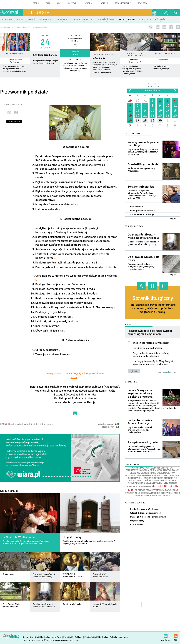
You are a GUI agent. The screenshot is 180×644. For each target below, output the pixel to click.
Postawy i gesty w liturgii (52, 312)
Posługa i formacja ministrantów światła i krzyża (66, 289)
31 (145, 100)
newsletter (164, 27)
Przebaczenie (137, 207)
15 (152, 110)
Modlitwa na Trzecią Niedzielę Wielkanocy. (141, 170)
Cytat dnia (75, 60)
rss (158, 27)
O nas (25, 637)
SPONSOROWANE (144, 490)
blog (48, 3)
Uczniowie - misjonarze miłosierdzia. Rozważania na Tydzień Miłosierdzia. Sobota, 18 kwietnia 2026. (143, 194)
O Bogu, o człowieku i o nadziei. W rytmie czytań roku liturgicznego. (143, 243)
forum (36, 3)
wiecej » (45, 79)
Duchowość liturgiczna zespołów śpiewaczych (65, 303)
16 (160, 110)
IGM (31, 637)
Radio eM (104, 3)
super (50, 424)
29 (130, 100)
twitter (178, 27)
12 (130, 110)
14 (145, 110)
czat (59, 3)
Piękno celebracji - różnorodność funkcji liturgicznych (70, 182)
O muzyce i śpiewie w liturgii (54, 317)
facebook (171, 27)
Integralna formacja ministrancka (57, 205)
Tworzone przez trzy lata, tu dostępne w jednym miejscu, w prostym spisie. (141, 267)
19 (130, 115)
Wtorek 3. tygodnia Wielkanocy (145, 513)
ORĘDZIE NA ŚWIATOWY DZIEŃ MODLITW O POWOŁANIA (153, 479)
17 (167, 110)
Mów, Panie (99, 58)
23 (160, 115)
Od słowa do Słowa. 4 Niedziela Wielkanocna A (143, 236)
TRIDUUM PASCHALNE (166, 490)
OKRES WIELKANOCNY (141, 478)
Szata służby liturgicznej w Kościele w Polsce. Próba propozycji (76, 307)
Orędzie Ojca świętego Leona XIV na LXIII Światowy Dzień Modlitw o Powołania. (143, 152)
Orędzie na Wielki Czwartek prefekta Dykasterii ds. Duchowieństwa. (140, 430)
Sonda (128, 325)
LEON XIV (135, 473)
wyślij (9, 112)
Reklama (79, 637)
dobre (42, 424)
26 (130, 120)
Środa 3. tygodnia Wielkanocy (145, 509)
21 (145, 115)
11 (175, 105)
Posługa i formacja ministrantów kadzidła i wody (66, 294)
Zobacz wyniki (162, 372)
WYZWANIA (164, 496)
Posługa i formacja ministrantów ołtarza (61, 284)
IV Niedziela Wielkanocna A (135, 61)
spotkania (88, 3)
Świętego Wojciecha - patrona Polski (148, 517)
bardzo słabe (16, 424)
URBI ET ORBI (158, 493)
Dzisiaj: (152, 86)
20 (137, 115)
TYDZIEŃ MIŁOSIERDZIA (138, 493)
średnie (34, 424)
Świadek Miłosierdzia (141, 187)
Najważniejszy (137, 521)
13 (137, 110)
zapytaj (72, 3)
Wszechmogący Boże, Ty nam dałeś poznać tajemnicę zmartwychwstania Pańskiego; (15, 69)
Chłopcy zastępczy (48, 350)
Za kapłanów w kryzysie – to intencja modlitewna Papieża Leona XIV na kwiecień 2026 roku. (144, 449)
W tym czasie (137, 525)
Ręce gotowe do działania (143, 211)
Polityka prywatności (119, 637)
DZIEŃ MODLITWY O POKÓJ (165, 470)
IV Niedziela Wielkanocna (19, 537)
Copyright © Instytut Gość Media (37, 640)
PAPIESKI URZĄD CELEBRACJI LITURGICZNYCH (152, 483)
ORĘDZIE (158, 478)
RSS (176, 635)
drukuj (16, 112)
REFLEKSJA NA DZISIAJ (140, 487)
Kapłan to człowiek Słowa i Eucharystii (140, 422)
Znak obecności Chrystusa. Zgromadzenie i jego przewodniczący (76, 187)
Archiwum (173, 372)
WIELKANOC (173, 493)
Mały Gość (142, 3)
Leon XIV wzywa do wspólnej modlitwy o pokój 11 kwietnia (140, 394)
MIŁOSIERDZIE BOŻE (152, 473)
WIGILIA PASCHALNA (146, 496)
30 (137, 100)
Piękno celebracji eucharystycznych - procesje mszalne (70, 191)
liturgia (39, 12)
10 (167, 105)
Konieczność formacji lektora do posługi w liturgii (67, 263)
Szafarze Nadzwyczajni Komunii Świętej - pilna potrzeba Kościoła (76, 249)
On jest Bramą (72, 537)
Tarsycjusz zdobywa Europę (53, 355)
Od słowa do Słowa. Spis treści (143, 258)
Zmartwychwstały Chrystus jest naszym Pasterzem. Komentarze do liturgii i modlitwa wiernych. (26, 542)
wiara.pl (12, 12)
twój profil (166, 12)
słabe (26, 424)
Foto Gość (68, 637)
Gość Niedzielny (123, 3)
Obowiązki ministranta (50, 331)
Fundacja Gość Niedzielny (96, 637)
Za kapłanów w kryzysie (143, 443)
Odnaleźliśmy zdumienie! (143, 164)
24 (167, 115)
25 (175, 115)
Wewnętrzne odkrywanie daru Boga (143, 144)
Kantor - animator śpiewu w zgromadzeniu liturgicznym (70, 298)
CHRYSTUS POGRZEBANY (146, 468)
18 (175, 110)
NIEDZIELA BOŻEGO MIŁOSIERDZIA (161, 475)
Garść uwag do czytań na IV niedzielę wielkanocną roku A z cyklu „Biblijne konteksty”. (89, 542)
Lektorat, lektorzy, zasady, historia (58, 321)
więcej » (15, 79)
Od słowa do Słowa (134, 226)
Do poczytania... (165, 60)
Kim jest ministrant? (49, 326)
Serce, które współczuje (142, 215)
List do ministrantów (49, 209)
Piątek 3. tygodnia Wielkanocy (15, 61)
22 (152, 115)
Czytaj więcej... (105, 79)
